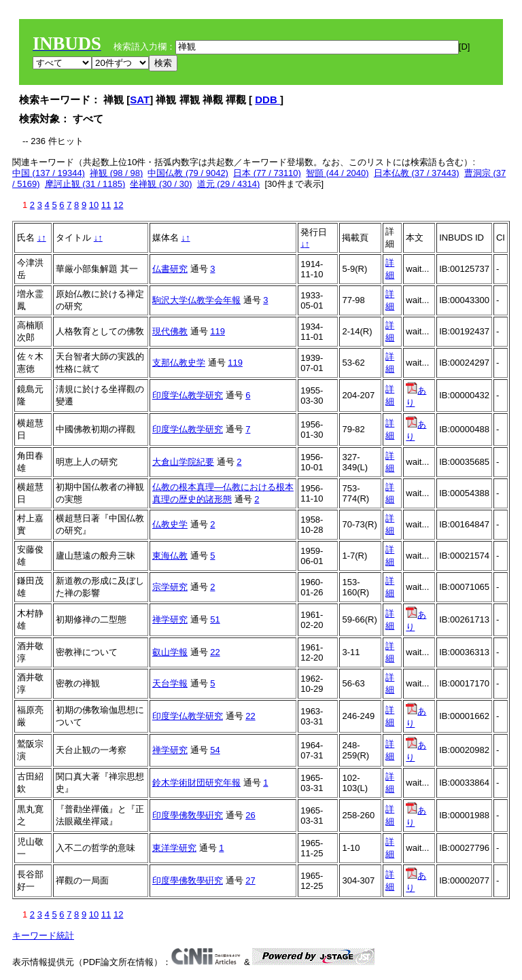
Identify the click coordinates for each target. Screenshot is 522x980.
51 (215, 619)
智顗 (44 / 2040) (337, 173)
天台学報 (170, 683)
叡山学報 (170, 652)
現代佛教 (170, 331)
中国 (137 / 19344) (49, 173)
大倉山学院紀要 (183, 462)
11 (106, 205)
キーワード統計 (43, 935)
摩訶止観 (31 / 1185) (85, 184)
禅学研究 (170, 619)
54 (215, 750)
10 (94, 205)
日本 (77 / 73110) (267, 173)
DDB (267, 100)
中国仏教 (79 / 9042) (188, 173)
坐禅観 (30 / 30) (161, 184)
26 (250, 815)
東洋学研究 (174, 848)
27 (250, 880)
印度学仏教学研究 (188, 395)
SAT (140, 100)
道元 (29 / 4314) (229, 184)
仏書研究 (170, 269)
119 (217, 331)
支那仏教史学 (179, 363)
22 (215, 652)
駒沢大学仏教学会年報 (196, 300)
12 (118, 205)
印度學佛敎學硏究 (188, 815)
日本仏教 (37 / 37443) (417, 173)
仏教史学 (170, 524)
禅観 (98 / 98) (116, 173)
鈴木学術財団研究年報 (196, 783)
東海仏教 (170, 556)
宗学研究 (170, 587)
